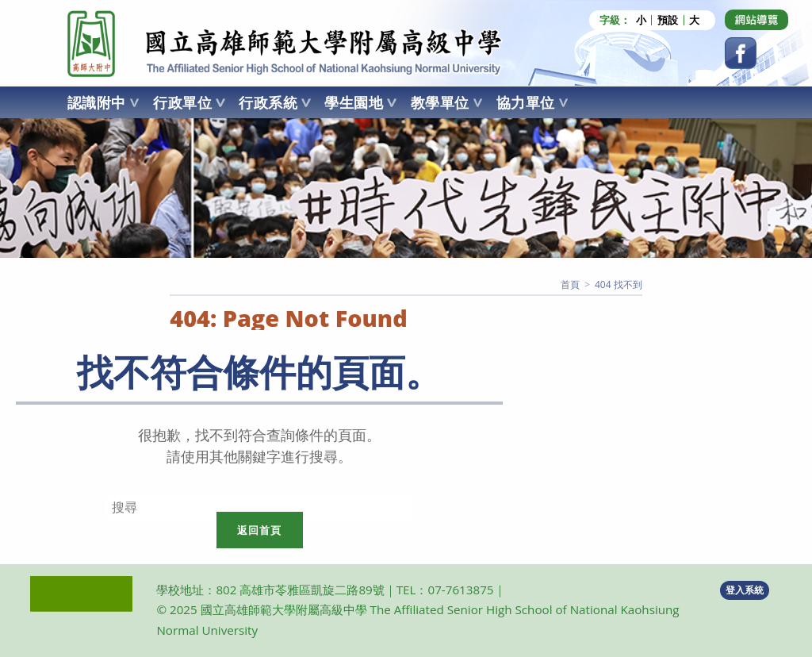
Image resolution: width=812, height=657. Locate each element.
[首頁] (570, 284)
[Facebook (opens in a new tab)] (741, 53)
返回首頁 (260, 530)
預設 (668, 20)
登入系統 (745, 590)
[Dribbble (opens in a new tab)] (756, 20)
